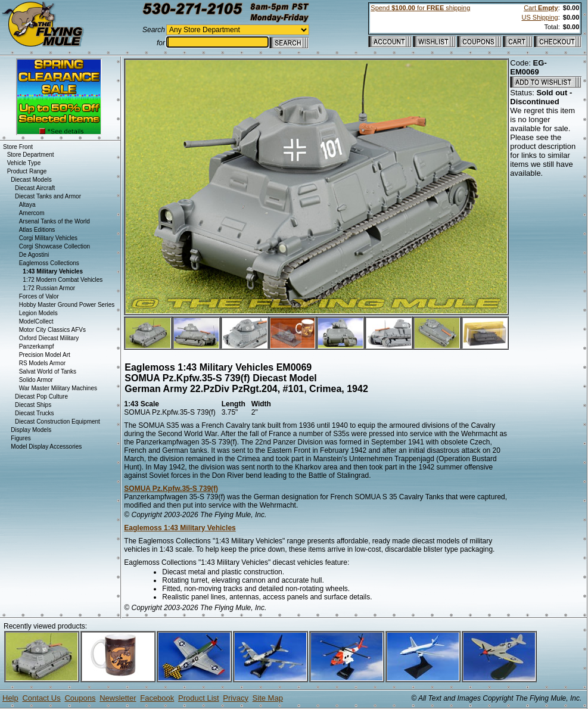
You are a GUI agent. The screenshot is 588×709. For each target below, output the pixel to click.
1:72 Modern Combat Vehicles (63, 280)
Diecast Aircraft (35, 188)
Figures (21, 438)
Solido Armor (36, 380)
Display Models (31, 430)
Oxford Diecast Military (49, 338)
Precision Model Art (45, 355)
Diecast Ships (33, 405)
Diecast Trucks (35, 413)
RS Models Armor (42, 363)
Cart (541, 8)
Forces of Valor (39, 296)
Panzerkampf (37, 346)
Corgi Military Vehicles (48, 238)
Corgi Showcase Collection (55, 246)
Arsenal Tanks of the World (55, 221)
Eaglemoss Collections (49, 263)
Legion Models (38, 313)
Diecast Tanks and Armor (48, 196)
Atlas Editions (37, 230)
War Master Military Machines (58, 388)
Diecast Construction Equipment (57, 422)
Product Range (27, 171)
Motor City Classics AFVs (52, 330)
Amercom (32, 213)
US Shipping (539, 17)
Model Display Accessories (46, 447)
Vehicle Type (24, 163)
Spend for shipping (420, 8)
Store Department (31, 155)
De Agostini (34, 255)
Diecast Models (31, 180)
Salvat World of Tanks (48, 371)
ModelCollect (36, 321)
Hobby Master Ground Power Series (67, 305)
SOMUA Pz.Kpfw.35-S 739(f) (171, 489)
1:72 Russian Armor (49, 288)
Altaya (27, 205)
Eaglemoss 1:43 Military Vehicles (180, 528)
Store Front (18, 147)
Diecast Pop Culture (41, 397)
